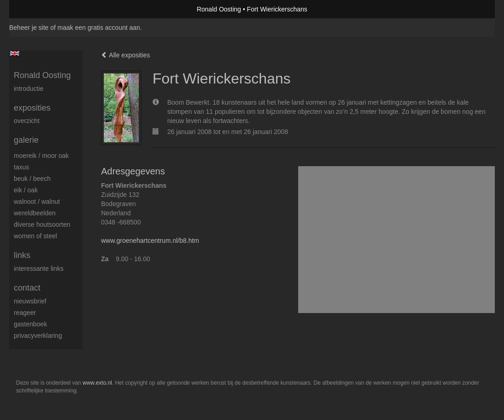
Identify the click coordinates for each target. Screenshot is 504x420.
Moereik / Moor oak (41, 156)
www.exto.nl (97, 383)
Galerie (26, 140)
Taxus (21, 167)
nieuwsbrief (30, 301)
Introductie (29, 89)
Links (22, 255)
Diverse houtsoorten (42, 224)
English (14, 53)
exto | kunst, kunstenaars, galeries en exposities (35, 9)
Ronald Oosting (219, 9)
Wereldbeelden (35, 213)
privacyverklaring (38, 336)
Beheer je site (29, 28)
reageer (25, 313)
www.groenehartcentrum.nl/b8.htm (150, 241)
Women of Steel (35, 236)
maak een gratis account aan (99, 28)
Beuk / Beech (32, 179)
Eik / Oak (26, 190)
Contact (27, 288)
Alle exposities (126, 55)
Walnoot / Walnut (37, 202)
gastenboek (30, 324)
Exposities (32, 108)
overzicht (27, 121)
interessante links (39, 269)
